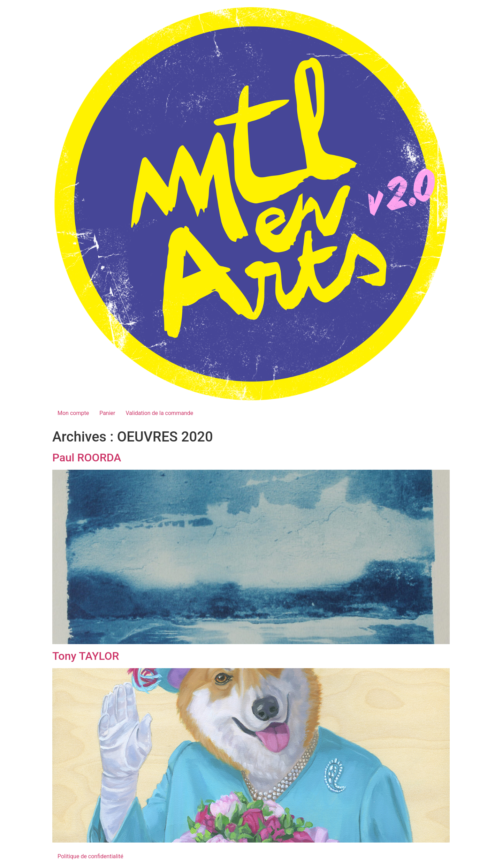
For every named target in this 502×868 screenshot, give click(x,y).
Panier (107, 413)
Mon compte (73, 413)
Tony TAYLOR (86, 656)
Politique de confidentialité (90, 856)
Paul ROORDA (87, 458)
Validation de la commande (159, 413)
